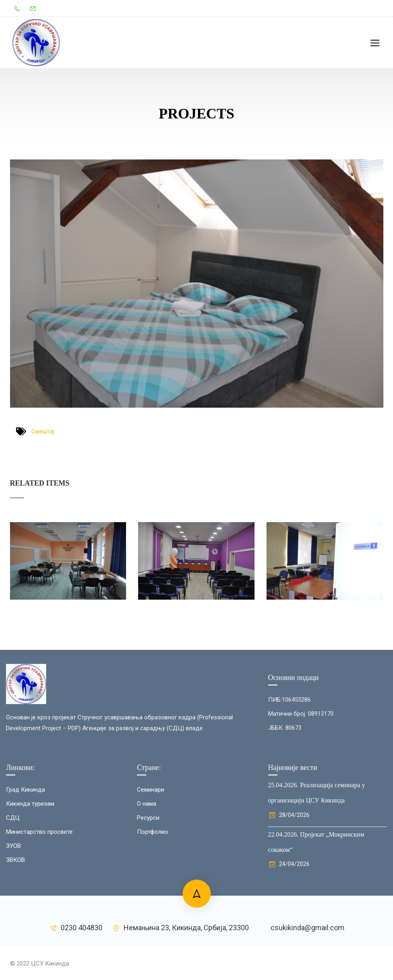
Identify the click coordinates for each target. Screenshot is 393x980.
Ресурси (148, 891)
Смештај (43, 434)
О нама (147, 877)
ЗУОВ (13, 919)
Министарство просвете (39, 905)
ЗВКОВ (15, 933)
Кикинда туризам (30, 877)
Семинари (151, 863)
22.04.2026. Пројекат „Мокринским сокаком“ (316, 916)
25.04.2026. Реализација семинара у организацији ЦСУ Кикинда (317, 866)
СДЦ (13, 891)
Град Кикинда (25, 863)
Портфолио (153, 905)
